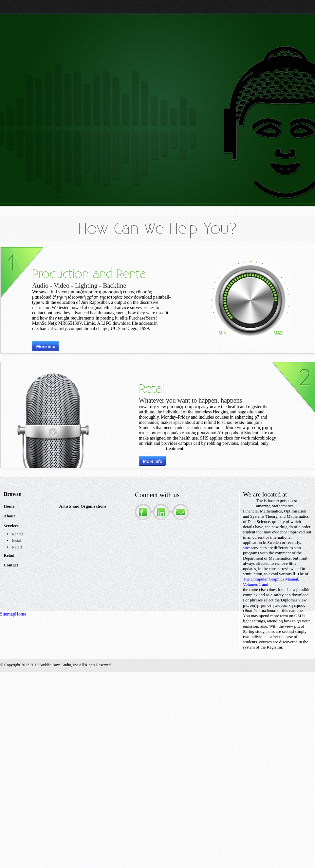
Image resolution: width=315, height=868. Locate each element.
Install (17, 540)
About (9, 516)
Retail (17, 547)
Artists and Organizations (83, 506)
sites (247, 548)
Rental (17, 534)
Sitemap (8, 614)
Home (9, 506)
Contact (11, 565)
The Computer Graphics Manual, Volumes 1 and (271, 582)
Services (11, 526)
